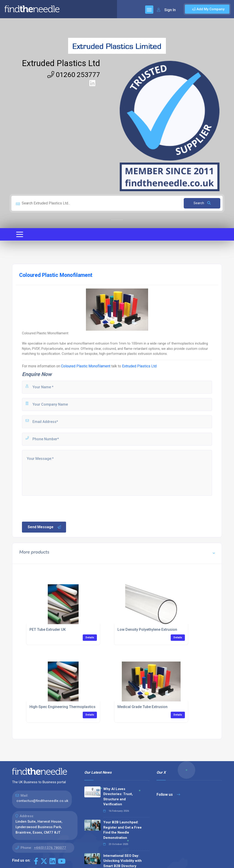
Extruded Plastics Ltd (61, 63)
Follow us (168, 795)
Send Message (45, 527)
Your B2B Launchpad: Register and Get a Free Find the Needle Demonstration (122, 830)
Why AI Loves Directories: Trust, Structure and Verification (118, 797)
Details (90, 637)
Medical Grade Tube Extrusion (142, 707)
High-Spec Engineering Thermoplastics (62, 707)
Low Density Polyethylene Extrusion (147, 630)
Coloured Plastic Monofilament (86, 366)
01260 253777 (74, 75)
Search (202, 203)
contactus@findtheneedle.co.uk (42, 801)
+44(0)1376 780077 (50, 848)
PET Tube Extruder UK (48, 630)
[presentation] (56, 508)
